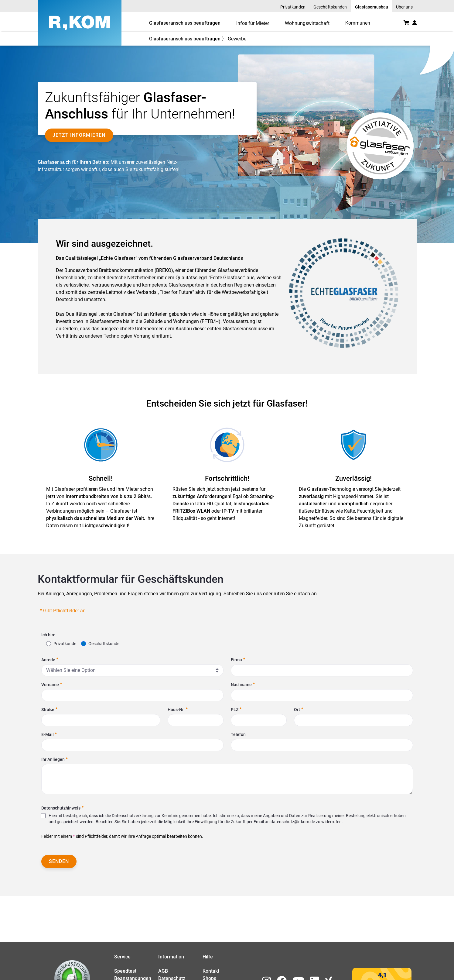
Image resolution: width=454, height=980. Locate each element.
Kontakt (211, 971)
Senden (59, 861)
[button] (415, 23)
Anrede (50, 660)
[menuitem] (358, 23)
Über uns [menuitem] (404, 7)
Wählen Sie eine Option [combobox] (71, 670)
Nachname (243, 685)
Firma (238, 660)
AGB (163, 971)
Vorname (52, 685)
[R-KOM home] (80, 23)
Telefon (238, 734)
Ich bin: (48, 635)
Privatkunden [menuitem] (293, 7)
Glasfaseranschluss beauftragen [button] (185, 23)
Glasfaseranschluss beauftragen (185, 39)
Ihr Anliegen (55, 759)
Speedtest (125, 971)
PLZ (236, 710)
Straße (49, 710)
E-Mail (49, 734)
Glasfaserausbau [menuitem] (372, 7)
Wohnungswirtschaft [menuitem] (307, 23)
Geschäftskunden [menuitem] (330, 7)
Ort (299, 710)
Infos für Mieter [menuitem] (253, 23)
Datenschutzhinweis (62, 808)
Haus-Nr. (178, 710)
